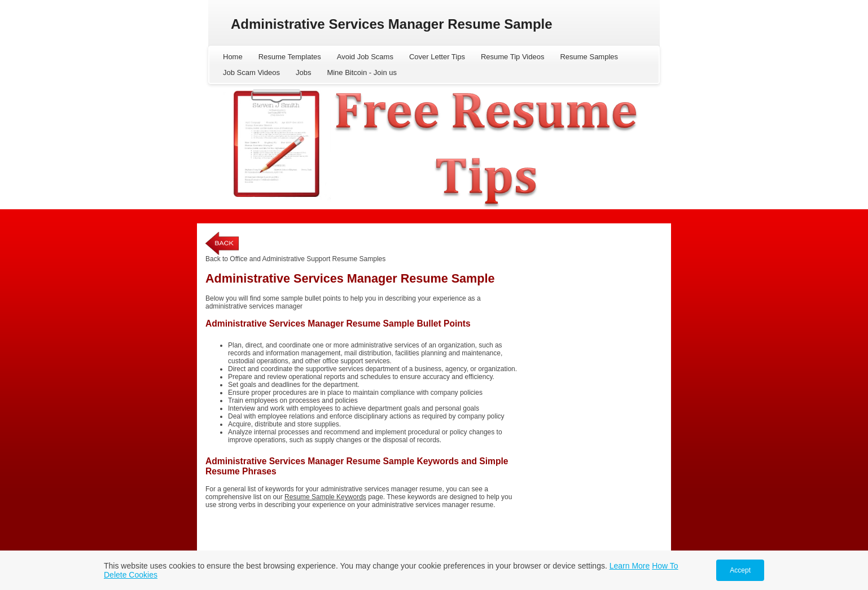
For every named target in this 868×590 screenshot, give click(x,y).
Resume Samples (589, 57)
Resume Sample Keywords (325, 497)
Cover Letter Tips (437, 57)
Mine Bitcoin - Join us (362, 72)
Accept (740, 570)
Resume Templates (290, 57)
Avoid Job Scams (365, 57)
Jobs (303, 72)
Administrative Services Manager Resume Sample (392, 24)
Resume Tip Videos (513, 57)
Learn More (630, 566)
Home (233, 57)
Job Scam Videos (251, 72)
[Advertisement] (595, 401)
